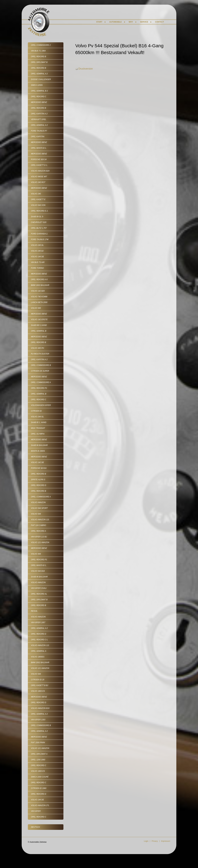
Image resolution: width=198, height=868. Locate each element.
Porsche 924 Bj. (39, 468)
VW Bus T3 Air (38, 262)
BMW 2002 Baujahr (40, 663)
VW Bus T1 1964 (38, 51)
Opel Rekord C (39, 97)
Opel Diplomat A (39, 754)
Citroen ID (36, 411)
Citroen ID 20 (38, 680)
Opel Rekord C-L (39, 640)
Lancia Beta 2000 (39, 302)
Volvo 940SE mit (39, 177)
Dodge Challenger (41, 79)
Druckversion (84, 69)
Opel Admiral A (39, 651)
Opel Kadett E (38, 199)
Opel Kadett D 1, (39, 165)
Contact (159, 22)
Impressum (166, 841)
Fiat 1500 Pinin (38, 743)
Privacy (155, 841)
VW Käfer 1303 (38, 720)
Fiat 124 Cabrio (39, 525)
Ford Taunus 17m (40, 239)
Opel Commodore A (41, 382)
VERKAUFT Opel (39, 119)
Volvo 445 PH (37, 348)
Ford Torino (37, 268)
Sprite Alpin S (38, 480)
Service (144, 22)
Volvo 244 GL (37, 417)
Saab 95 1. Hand (39, 422)
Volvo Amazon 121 (40, 520)
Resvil (34, 611)
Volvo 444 (36, 554)
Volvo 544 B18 (38, 571)
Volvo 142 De (37, 462)
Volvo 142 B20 (38, 291)
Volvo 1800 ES (38, 691)
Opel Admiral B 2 (39, 91)
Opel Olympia (38, 434)
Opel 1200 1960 (38, 760)
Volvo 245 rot (38, 182)
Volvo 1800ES (38, 657)
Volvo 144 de (37, 257)
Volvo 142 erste (39, 320)
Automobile (115, 22)
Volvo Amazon (38, 502)
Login (146, 841)
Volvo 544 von (38, 205)
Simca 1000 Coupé (40, 777)
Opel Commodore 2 (41, 45)
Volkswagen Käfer (41, 405)
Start (99, 22)
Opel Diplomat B (39, 62)
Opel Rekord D (39, 485)
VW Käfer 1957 (38, 622)
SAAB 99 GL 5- (37, 217)
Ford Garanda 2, (39, 234)
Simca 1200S (37, 85)
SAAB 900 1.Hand (39, 325)
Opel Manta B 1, (39, 148)
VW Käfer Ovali (39, 588)
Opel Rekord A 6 (39, 279)
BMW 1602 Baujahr (40, 285)
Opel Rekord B (39, 57)
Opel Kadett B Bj (40, 685)
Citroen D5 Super (40, 371)
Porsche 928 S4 (39, 159)
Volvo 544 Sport (39, 508)
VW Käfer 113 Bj (39, 537)
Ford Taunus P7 (39, 131)
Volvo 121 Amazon (40, 542)
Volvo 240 (36, 194)
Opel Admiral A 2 (39, 74)
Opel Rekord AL (39, 594)
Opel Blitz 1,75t (39, 228)
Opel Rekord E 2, (40, 211)
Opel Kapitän (38, 137)
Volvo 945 (36, 308)
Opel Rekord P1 (39, 388)
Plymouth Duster (40, 354)
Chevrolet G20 (39, 222)
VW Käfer (36, 811)
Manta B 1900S (38, 451)
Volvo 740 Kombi (39, 297)
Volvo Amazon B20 (40, 171)
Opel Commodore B (41, 365)
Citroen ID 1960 (39, 788)
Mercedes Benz (39, 102)
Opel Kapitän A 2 (39, 114)
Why (131, 22)
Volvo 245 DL (37, 245)
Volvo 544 (36, 514)
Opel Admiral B (39, 331)
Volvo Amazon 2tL (40, 805)
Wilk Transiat (38, 428)
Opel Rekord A (38, 531)
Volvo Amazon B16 (40, 708)
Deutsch (35, 827)
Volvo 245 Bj (37, 251)
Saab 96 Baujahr (39, 445)
